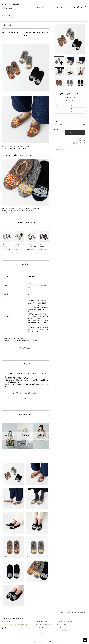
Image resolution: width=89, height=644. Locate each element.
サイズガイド (82, 139)
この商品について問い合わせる (68, 612)
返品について (82, 141)
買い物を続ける (82, 612)
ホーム (3, 15)
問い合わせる (25, 398)
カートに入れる (75, 132)
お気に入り (60, 149)
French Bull (10, 18)
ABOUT (56, 8)
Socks (9, 15)
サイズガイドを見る (25, 348)
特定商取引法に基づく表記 (79, 143)
